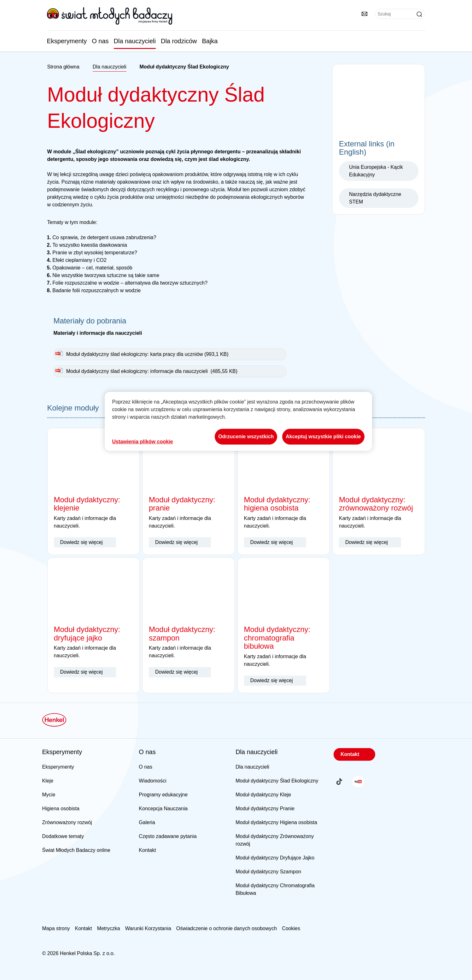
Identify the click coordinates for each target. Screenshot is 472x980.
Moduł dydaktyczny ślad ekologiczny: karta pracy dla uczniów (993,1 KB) (147, 354)
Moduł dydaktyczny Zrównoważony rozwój (275, 840)
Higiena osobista (61, 809)
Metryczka (109, 928)
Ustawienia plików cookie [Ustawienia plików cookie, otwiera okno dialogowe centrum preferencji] (143, 442)
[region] (238, 421)
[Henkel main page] (110, 16)
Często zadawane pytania (168, 836)
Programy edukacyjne (163, 795)
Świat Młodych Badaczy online (76, 850)
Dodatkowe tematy (63, 836)
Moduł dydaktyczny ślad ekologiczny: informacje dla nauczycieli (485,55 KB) (152, 371)
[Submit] (419, 14)
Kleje (48, 781)
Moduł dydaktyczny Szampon (268, 872)
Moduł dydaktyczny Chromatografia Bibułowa (275, 889)
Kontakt (147, 850)
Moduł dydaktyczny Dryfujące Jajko (275, 858)
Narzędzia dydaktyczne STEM (375, 198)
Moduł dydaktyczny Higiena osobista (276, 822)
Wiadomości (152, 781)
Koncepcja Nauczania (163, 809)
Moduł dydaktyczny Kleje (263, 795)
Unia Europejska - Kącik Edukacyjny (376, 171)
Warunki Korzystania (148, 928)
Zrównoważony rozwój (67, 822)
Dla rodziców (179, 41)
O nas (100, 41)
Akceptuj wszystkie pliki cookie (323, 437)
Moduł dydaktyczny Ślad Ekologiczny (277, 781)
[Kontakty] (364, 14)
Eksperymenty (67, 41)
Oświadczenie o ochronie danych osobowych (227, 928)
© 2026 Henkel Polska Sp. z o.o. (79, 953)
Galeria (147, 822)
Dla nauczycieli (135, 41)
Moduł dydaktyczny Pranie (265, 809)
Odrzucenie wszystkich (246, 437)
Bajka (210, 41)
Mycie (49, 795)
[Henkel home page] (63, 67)
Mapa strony (56, 928)
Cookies (291, 928)
